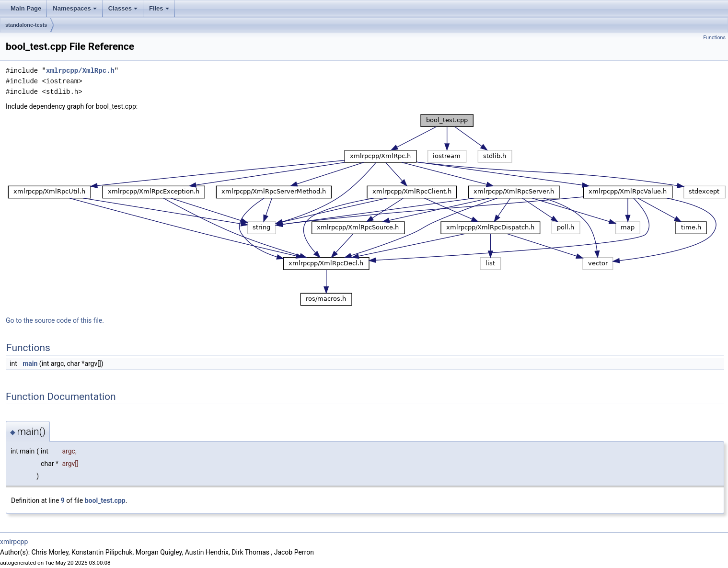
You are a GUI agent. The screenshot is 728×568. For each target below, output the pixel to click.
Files (159, 8)
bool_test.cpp (105, 500)
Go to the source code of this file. (55, 320)
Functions (714, 38)
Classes (123, 8)
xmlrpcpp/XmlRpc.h (80, 71)
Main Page (26, 8)
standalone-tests (26, 25)
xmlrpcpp (14, 542)
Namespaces (75, 8)
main (30, 364)
